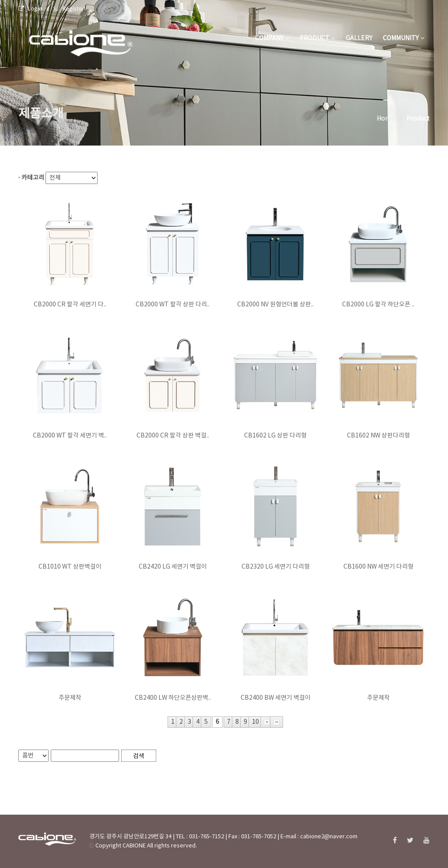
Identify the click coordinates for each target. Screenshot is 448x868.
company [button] (272, 38)
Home (386, 119)
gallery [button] (359, 38)
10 (255, 722)
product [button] (317, 38)
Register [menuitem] (69, 8)
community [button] (404, 38)
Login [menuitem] (30, 8)
